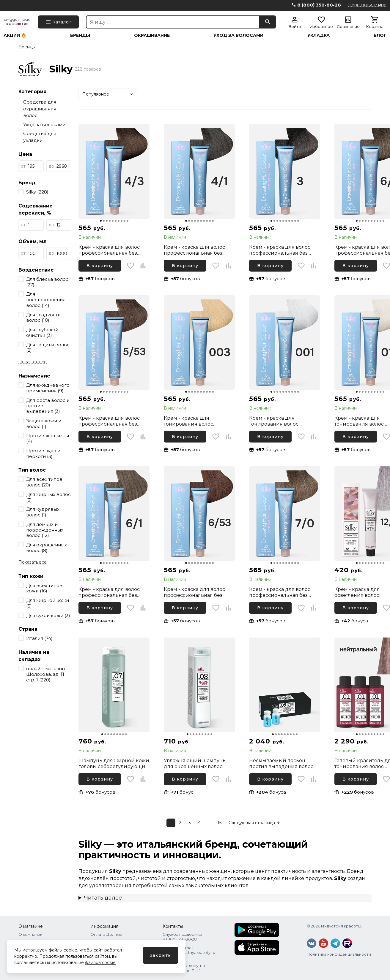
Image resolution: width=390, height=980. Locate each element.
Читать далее (103, 898)
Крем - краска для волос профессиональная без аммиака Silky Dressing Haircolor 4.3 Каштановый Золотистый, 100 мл (110, 250)
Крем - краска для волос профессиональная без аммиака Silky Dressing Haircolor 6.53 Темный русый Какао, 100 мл (199, 592)
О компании (30, 934)
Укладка (319, 35)
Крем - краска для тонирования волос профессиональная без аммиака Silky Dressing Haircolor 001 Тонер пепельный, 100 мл (278, 421)
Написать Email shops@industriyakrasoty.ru (189, 950)
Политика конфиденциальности (339, 954)
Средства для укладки (40, 137)
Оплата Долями (106, 934)
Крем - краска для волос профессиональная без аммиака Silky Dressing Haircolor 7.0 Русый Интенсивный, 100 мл (280, 592)
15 (220, 823)
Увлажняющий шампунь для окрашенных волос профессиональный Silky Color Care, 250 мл (195, 764)
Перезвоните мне (367, 5)
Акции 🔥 (15, 35)
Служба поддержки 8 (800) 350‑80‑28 (182, 937)
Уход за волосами (238, 35)
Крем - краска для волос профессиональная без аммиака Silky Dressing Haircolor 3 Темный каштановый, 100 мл (280, 250)
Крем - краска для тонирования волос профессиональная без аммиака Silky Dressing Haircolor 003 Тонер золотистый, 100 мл (193, 421)
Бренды (80, 35)
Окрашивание (152, 35)
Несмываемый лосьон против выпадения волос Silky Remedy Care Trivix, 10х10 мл (281, 764)
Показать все (33, 362)
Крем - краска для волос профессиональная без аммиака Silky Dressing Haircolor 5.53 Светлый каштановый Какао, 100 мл (111, 421)
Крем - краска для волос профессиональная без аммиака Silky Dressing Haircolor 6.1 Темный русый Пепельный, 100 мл (112, 592)
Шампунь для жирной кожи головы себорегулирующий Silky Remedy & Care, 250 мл (114, 764)
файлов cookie (100, 962)
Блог (380, 35)
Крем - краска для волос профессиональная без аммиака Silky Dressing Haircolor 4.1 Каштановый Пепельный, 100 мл (195, 250)
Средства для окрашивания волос (40, 109)
